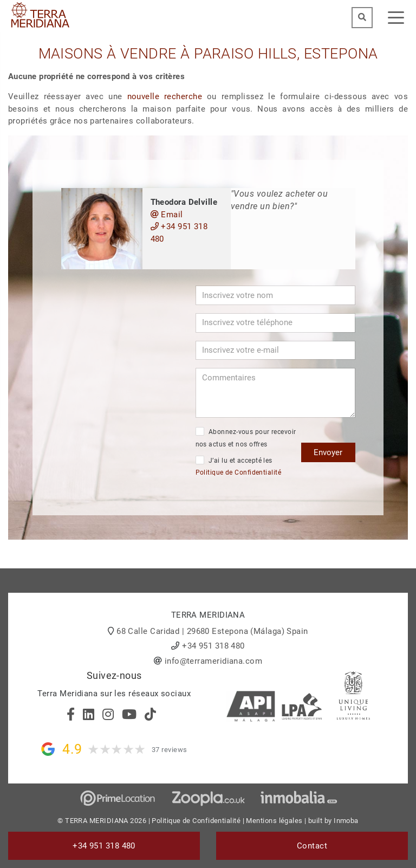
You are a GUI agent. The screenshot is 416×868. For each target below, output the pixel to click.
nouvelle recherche (165, 96)
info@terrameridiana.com (213, 661)
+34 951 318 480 (179, 233)
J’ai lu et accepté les (239, 466)
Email (167, 215)
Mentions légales (274, 821)
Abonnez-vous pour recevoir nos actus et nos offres (246, 438)
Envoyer (328, 452)
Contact (312, 846)
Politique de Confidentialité (239, 472)
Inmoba (346, 821)
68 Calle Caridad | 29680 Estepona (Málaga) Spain (212, 631)
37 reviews (170, 750)
